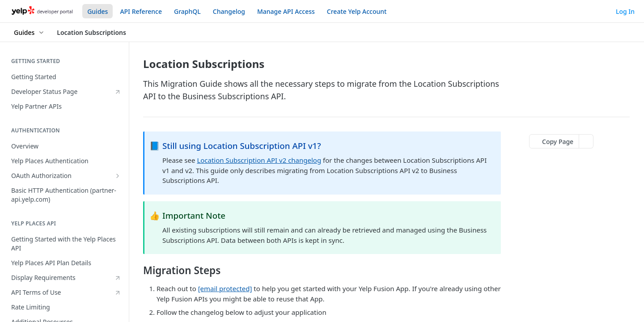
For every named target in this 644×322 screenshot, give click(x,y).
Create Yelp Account (357, 11)
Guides (97, 11)
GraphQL (187, 11)
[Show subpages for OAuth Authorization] (118, 176)
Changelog (229, 11)
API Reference (141, 11)
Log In (625, 11)
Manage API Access (286, 11)
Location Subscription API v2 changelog (259, 160)
